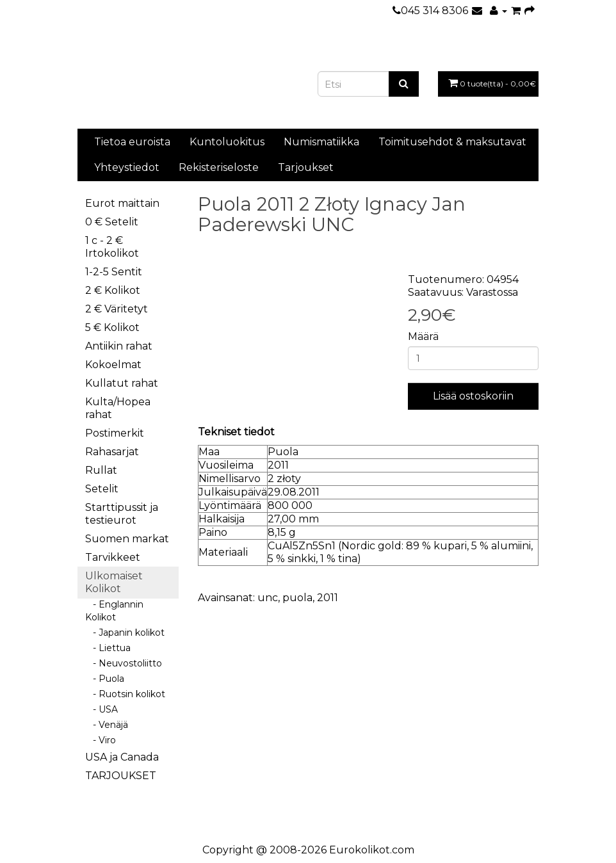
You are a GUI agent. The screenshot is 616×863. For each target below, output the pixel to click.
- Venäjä (107, 725)
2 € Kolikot (113, 290)
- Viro (101, 740)
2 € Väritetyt (117, 309)
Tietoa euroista (132, 142)
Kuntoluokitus (227, 142)
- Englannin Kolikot (114, 611)
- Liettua (108, 648)
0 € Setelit (112, 222)
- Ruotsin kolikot (125, 694)
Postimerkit (115, 433)
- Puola (105, 679)
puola (297, 598)
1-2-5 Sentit (114, 272)
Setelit (102, 489)
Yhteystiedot (127, 167)
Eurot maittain (122, 203)
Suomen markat (127, 539)
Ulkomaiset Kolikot (114, 582)
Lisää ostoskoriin (473, 396)
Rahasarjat (112, 452)
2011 (328, 598)
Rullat (101, 470)
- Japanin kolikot (125, 633)
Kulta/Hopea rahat (118, 408)
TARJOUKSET (121, 776)
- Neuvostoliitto (124, 663)
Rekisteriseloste (219, 167)
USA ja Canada (122, 757)
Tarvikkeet (113, 557)
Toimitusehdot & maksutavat (452, 142)
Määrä (423, 336)
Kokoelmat (113, 365)
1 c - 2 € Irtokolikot (112, 247)
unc (268, 598)
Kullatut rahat (122, 383)
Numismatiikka (321, 142)
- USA (101, 709)
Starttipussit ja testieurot (122, 514)
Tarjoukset (306, 167)
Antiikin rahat (119, 346)
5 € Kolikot (112, 327)
